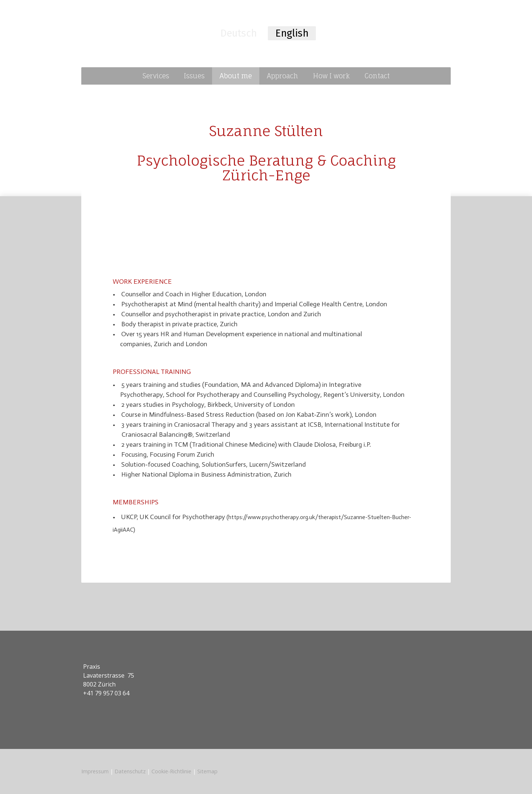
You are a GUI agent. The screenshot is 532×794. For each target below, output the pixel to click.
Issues (194, 76)
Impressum (95, 771)
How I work (331, 76)
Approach (282, 76)
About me (236, 76)
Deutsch (238, 33)
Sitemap (207, 771)
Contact (377, 76)
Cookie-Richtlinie (171, 771)
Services (156, 76)
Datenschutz (130, 771)
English (292, 33)
